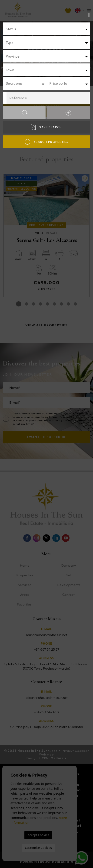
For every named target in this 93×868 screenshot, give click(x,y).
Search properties (46, 142)
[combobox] (46, 29)
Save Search (46, 127)
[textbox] (46, 29)
